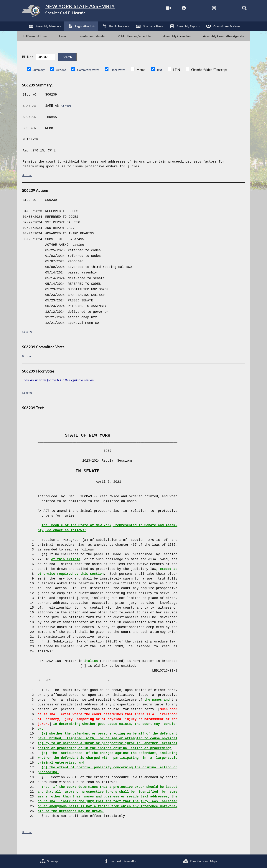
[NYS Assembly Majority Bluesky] (223, 9)
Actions (62, 79)
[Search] (239, 9)
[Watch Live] (160, 9)
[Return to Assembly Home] (76, 12)
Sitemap (49, 861)
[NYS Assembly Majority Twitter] (192, 9)
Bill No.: (27, 64)
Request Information (120, 861)
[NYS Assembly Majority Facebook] (176, 9)
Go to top (28, 185)
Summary (39, 79)
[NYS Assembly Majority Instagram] (207, 9)
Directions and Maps (200, 861)
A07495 (67, 115)
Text (163, 79)
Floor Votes (121, 79)
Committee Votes (90, 79)
